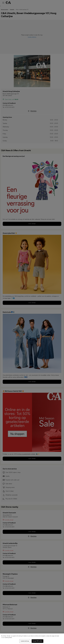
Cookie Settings (25, 642)
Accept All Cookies (37, 642)
